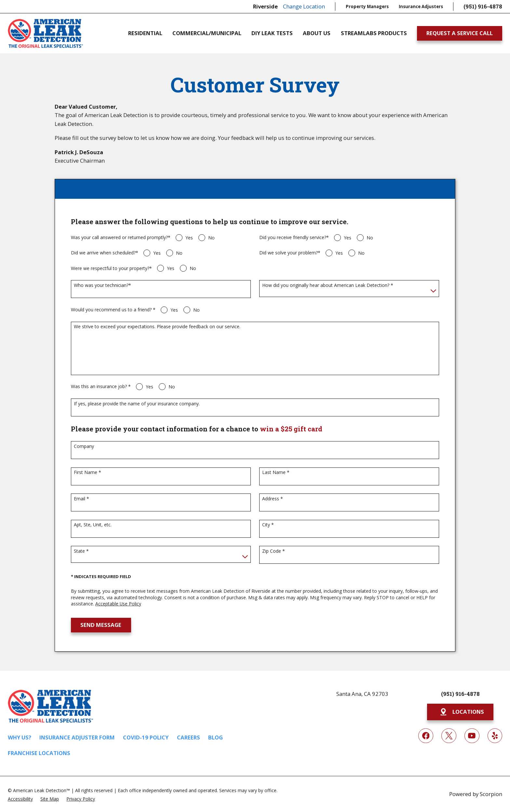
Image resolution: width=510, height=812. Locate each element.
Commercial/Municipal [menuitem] (207, 33)
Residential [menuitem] (145, 33)
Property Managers (367, 7)
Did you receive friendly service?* (294, 238)
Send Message (101, 625)
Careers (188, 737)
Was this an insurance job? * (101, 387)
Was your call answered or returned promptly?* (121, 238)
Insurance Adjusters (421, 7)
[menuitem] (20, 798)
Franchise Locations (39, 753)
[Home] (46, 34)
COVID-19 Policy (146, 737)
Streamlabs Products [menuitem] (374, 33)
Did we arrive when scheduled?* (105, 253)
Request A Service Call (460, 33)
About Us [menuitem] (317, 33)
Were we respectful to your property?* (111, 269)
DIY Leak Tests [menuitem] (272, 33)
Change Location (304, 6)
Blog (215, 737)
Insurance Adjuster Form (77, 737)
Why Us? (20, 737)
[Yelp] (495, 736)
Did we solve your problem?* (290, 253)
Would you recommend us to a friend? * (113, 310)
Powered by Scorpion (476, 794)
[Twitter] (449, 736)
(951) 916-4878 (483, 6)
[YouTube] (472, 736)
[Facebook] (426, 736)
